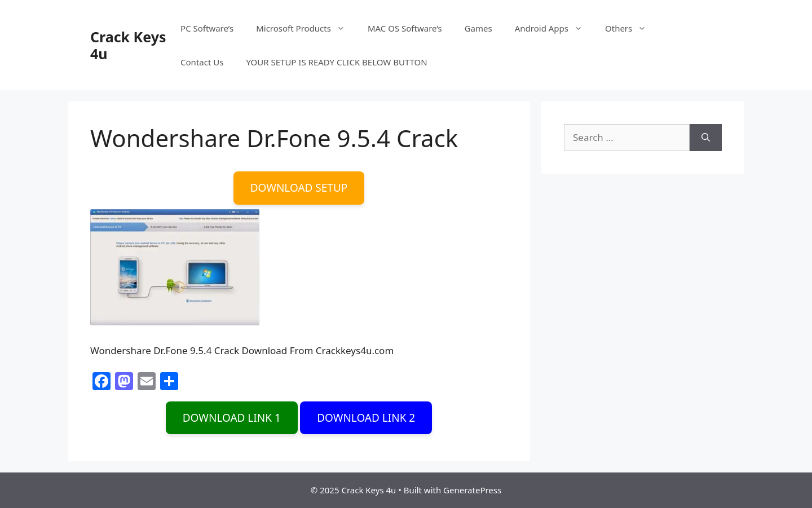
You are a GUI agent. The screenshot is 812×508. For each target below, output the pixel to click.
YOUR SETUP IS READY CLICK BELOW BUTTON (336, 62)
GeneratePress (472, 490)
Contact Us (202, 62)
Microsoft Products (306, 28)
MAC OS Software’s (405, 28)
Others (631, 28)
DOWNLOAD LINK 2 (366, 418)
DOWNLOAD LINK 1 (232, 418)
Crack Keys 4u (128, 45)
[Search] (706, 138)
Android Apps (554, 28)
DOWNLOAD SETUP (299, 188)
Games (478, 28)
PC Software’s (207, 28)
